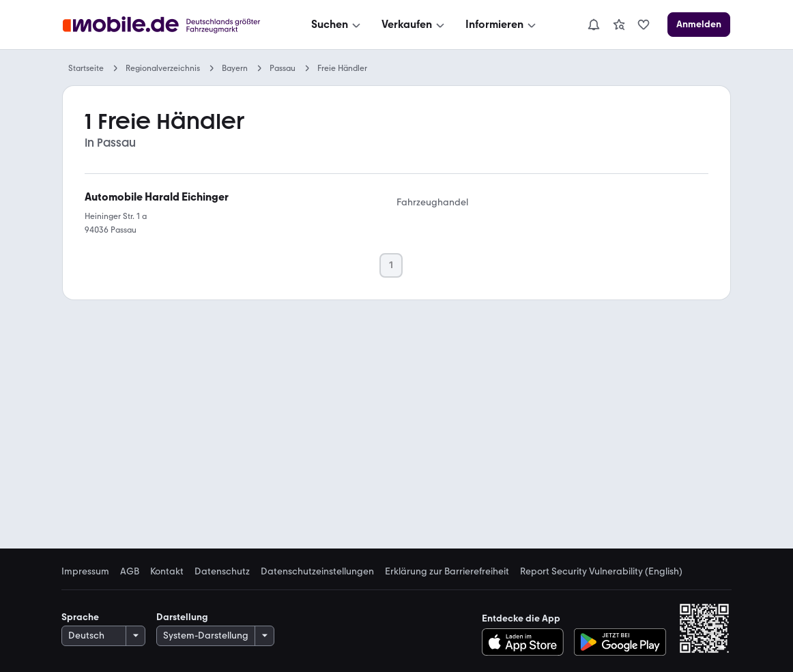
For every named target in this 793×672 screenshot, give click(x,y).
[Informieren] (502, 25)
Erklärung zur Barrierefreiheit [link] (447, 572)
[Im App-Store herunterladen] (527, 642)
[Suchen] (337, 25)
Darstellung (182, 617)
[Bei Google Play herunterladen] (620, 642)
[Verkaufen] (414, 25)
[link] (619, 25)
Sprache (80, 617)
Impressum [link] (85, 572)
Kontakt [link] (167, 572)
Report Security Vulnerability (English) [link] (601, 572)
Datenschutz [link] (222, 572)
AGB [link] (130, 572)
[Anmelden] (699, 25)
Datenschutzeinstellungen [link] (317, 572)
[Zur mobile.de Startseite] (165, 25)
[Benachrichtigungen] (594, 25)
